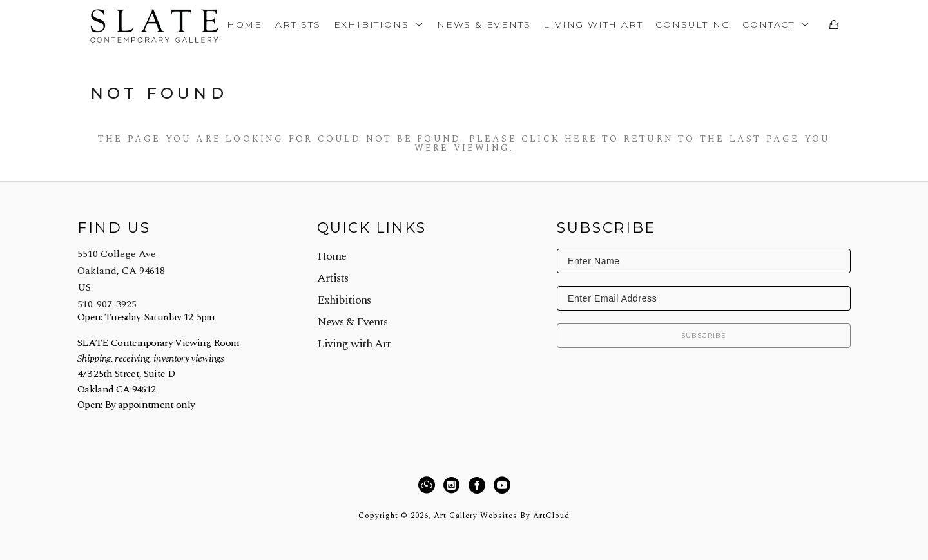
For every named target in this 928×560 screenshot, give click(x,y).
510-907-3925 (107, 304)
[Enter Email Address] (704, 298)
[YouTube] (502, 485)
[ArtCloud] (429, 485)
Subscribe (704, 335)
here (581, 139)
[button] (379, 24)
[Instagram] (453, 485)
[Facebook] (479, 485)
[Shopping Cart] (834, 24)
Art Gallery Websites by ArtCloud (502, 516)
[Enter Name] (704, 261)
